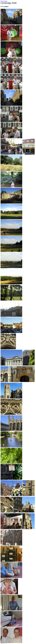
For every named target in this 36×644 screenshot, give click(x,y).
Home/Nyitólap (4, 1)
